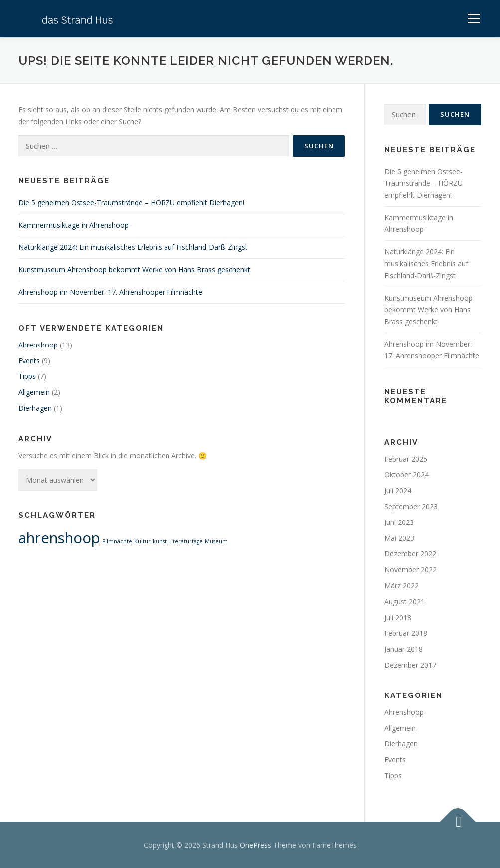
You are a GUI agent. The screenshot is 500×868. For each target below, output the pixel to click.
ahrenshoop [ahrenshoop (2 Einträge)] (59, 538)
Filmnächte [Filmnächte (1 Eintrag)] (117, 541)
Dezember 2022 (410, 554)
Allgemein (34, 392)
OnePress (255, 845)
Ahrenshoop (38, 345)
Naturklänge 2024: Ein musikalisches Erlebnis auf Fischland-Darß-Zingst (133, 247)
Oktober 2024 (407, 474)
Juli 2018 (398, 617)
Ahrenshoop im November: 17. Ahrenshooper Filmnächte (110, 292)
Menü (473, 19)
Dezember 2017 (410, 665)
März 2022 (402, 586)
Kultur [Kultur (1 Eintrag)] (142, 541)
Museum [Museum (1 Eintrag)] (216, 541)
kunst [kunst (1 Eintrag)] (160, 541)
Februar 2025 (406, 459)
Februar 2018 (406, 633)
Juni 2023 (399, 522)
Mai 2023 (399, 538)
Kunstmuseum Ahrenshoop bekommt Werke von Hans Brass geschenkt (134, 269)
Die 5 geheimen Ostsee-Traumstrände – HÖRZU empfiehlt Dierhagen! (131, 203)
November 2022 (411, 570)
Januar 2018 (404, 649)
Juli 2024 (398, 490)
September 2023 (411, 506)
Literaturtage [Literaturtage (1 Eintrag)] (186, 541)
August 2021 (405, 602)
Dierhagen (35, 408)
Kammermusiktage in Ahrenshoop (74, 225)
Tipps (27, 376)
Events (29, 361)
